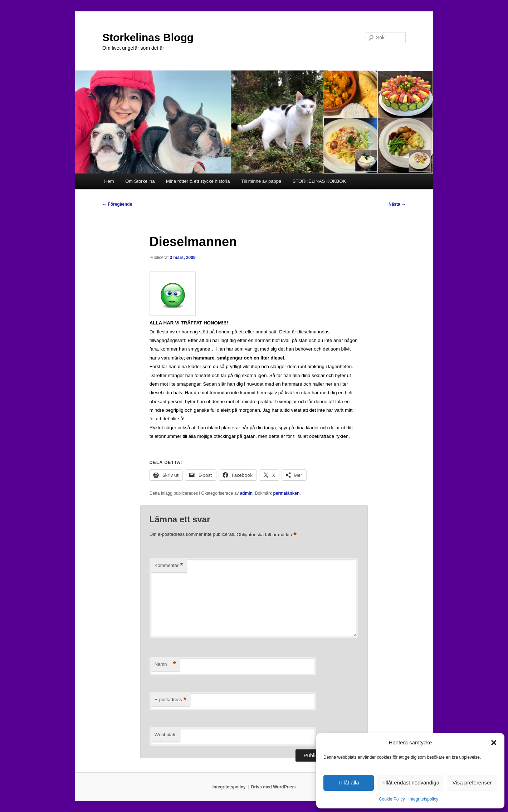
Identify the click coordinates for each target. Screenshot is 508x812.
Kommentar (169, 566)
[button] (494, 743)
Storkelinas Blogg (148, 37)
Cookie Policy (392, 799)
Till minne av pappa (261, 181)
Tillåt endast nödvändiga (410, 782)
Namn (165, 664)
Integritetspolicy (423, 799)
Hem (109, 181)
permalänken (286, 493)
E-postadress (170, 700)
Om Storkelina (140, 181)
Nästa (397, 204)
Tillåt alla (349, 782)
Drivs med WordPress (273, 787)
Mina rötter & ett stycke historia (198, 181)
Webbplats (165, 735)
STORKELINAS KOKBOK (319, 181)
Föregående (117, 204)
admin (246, 493)
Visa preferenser (472, 782)
